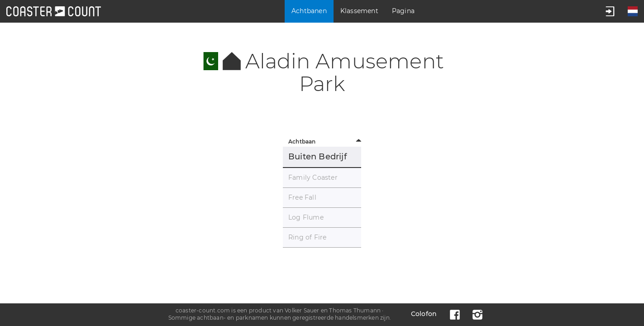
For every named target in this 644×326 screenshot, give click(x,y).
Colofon (424, 314)
